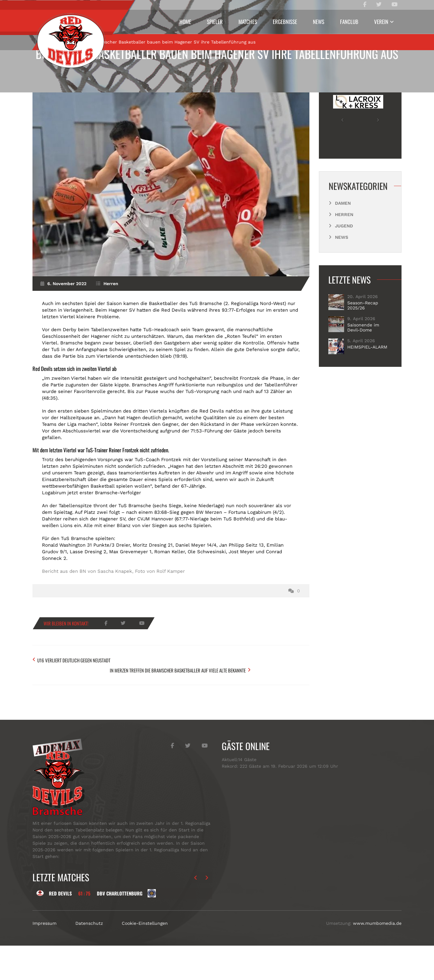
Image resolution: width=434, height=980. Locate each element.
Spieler (215, 22)
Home (185, 22)
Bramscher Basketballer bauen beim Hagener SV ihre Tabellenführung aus (217, 54)
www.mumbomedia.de (377, 958)
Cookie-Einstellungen (145, 958)
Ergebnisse (285, 22)
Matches (248, 22)
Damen (343, 246)
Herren (75, 84)
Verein (381, 22)
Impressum (44, 958)
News (319, 22)
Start (51, 84)
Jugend (344, 268)
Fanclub (349, 22)
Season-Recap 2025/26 (363, 348)
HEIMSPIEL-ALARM (367, 390)
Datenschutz (89, 958)
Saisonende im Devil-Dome (363, 370)
